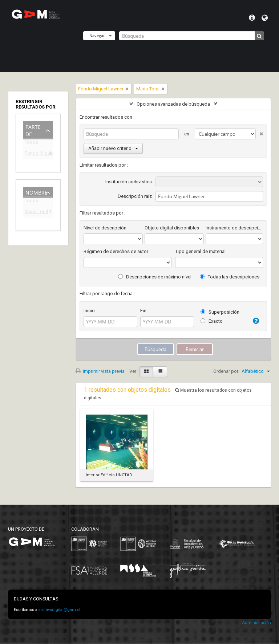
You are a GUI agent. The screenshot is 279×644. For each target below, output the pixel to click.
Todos (31, 144)
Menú (252, 18)
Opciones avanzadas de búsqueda (173, 104)
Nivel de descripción (105, 228)
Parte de (33, 130)
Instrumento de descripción (234, 228)
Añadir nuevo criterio (113, 148)
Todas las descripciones (230, 277)
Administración (256, 623)
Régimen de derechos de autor (116, 251)
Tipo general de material (200, 251)
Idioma (265, 18)
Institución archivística (129, 182)
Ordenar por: (226, 371)
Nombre (37, 192)
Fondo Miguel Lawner (33, 154)
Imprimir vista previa (100, 371)
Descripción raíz (135, 196)
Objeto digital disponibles (172, 228)
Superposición (220, 312)
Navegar (97, 35)
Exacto (212, 321)
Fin (143, 311)
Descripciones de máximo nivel (155, 277)
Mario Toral (33, 213)
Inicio (89, 311)
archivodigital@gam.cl (59, 610)
